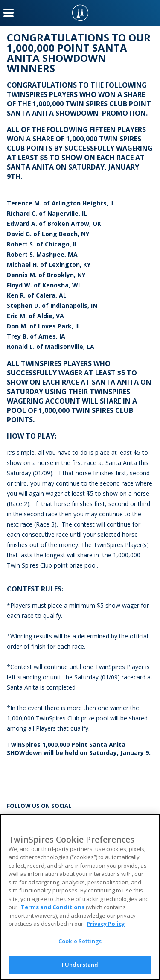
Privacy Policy (106, 924)
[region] (80, 897)
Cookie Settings (80, 941)
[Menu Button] (9, 13)
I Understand (80, 965)
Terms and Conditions (53, 907)
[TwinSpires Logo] (80, 13)
